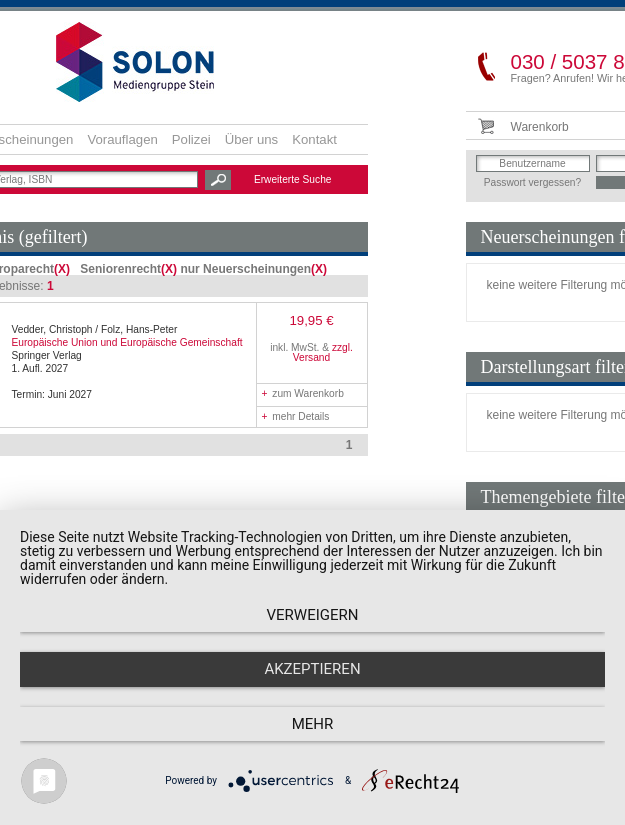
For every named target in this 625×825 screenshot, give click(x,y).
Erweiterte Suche (293, 179)
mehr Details (296, 416)
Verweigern (313, 615)
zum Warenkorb (303, 393)
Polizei (191, 139)
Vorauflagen (122, 139)
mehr (313, 724)
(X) (62, 269)
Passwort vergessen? (532, 182)
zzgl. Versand (323, 352)
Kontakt (314, 139)
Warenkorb (540, 127)
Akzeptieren (312, 669)
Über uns (252, 139)
